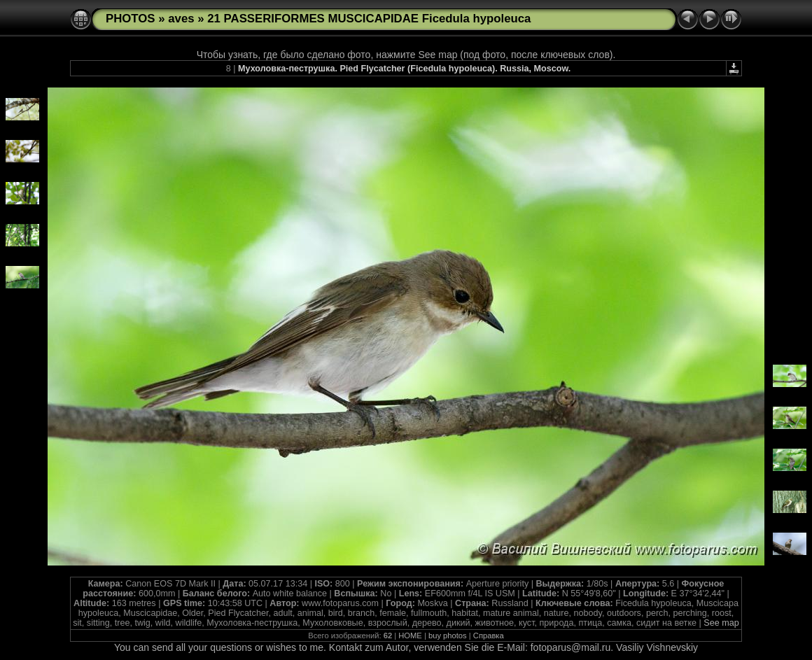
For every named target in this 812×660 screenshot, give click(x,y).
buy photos (448, 636)
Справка (489, 636)
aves (181, 19)
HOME (410, 636)
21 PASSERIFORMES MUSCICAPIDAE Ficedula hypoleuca (369, 19)
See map (721, 623)
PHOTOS (131, 19)
